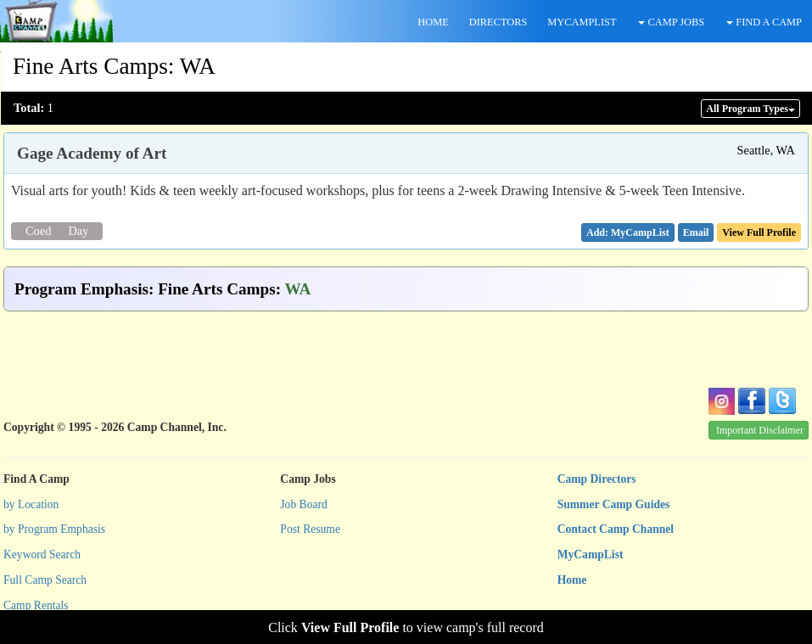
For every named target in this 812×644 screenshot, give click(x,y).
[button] (696, 232)
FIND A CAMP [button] (764, 22)
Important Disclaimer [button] (760, 430)
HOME (433, 22)
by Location (31, 504)
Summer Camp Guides (614, 504)
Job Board (304, 504)
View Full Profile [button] (759, 232)
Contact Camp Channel (616, 529)
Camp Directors (597, 479)
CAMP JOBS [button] (671, 22)
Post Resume (310, 529)
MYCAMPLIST (582, 22)
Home (572, 580)
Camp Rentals (36, 605)
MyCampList (591, 554)
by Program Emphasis (54, 529)
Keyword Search (42, 554)
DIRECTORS (498, 22)
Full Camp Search (45, 580)
